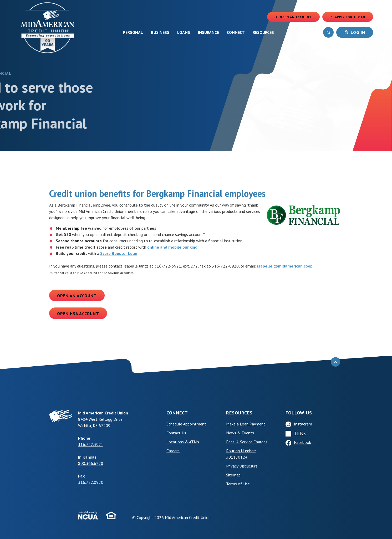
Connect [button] (236, 32)
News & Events (240, 433)
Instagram (303, 424)
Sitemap (233, 475)
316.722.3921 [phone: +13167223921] (91, 444)
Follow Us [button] (299, 413)
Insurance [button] (208, 32)
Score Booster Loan (119, 253)
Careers (173, 451)
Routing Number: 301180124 (241, 454)
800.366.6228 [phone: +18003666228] (91, 463)
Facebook (302, 442)
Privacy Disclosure (242, 466)
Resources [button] (263, 32)
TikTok (300, 433)
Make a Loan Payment (246, 424)
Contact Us (176, 433)
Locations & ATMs (183, 442)
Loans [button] (184, 32)
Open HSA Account (78, 314)
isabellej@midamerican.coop (285, 266)
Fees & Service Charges (247, 442)
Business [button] (160, 32)
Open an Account (77, 296)
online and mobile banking (172, 247)
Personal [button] (133, 32)
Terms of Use (238, 484)
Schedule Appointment (186, 424)
